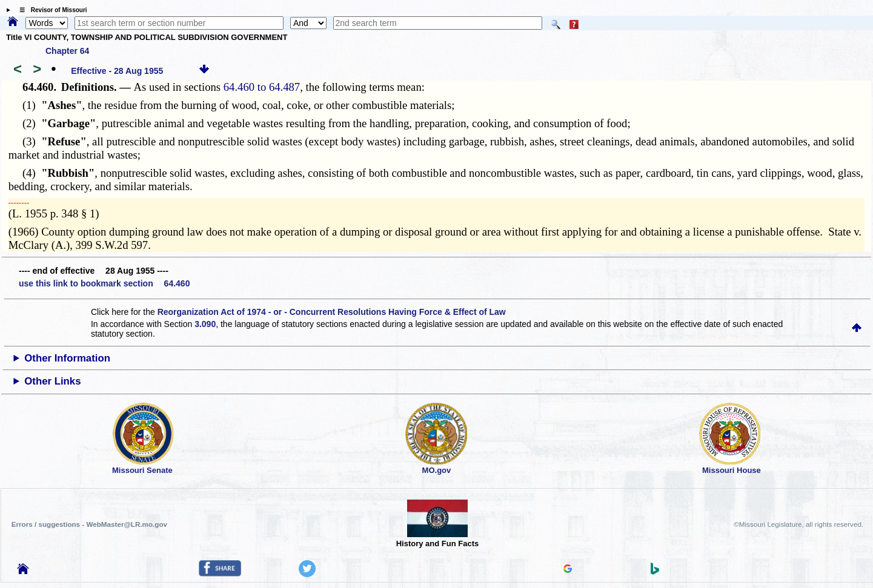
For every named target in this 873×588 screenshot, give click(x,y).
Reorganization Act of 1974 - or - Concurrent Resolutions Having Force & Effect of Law (332, 312)
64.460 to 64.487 (262, 87)
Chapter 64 (67, 51)
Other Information (67, 358)
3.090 (205, 324)
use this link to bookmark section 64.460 (104, 283)
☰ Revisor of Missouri (50, 10)
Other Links (52, 381)
